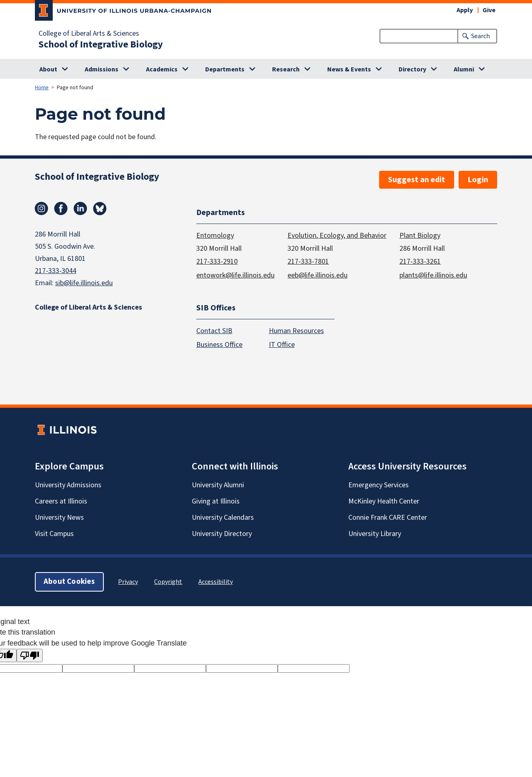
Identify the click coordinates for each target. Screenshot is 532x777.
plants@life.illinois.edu (433, 275)
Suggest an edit (417, 180)
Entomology (215, 236)
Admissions (102, 69)
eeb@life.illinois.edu (317, 275)
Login (478, 180)
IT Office (282, 345)
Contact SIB (214, 331)
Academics (162, 69)
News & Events (349, 69)
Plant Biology (420, 236)
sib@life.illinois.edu (84, 283)
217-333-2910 (217, 262)
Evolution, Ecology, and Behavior (337, 236)
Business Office (219, 345)
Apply (465, 10)
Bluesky (100, 209)
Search (481, 36)
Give (489, 10)
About (48, 69)
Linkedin (80, 209)
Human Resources (296, 331)
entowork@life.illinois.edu (235, 275)
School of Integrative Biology (101, 45)
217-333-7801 (308, 262)
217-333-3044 (56, 271)
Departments (225, 69)
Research (286, 69)
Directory (412, 69)
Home (42, 88)
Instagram (41, 209)
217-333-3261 (420, 262)
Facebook (61, 209)
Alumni (464, 69)
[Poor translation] (30, 655)
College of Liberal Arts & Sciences (89, 34)
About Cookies (69, 582)
